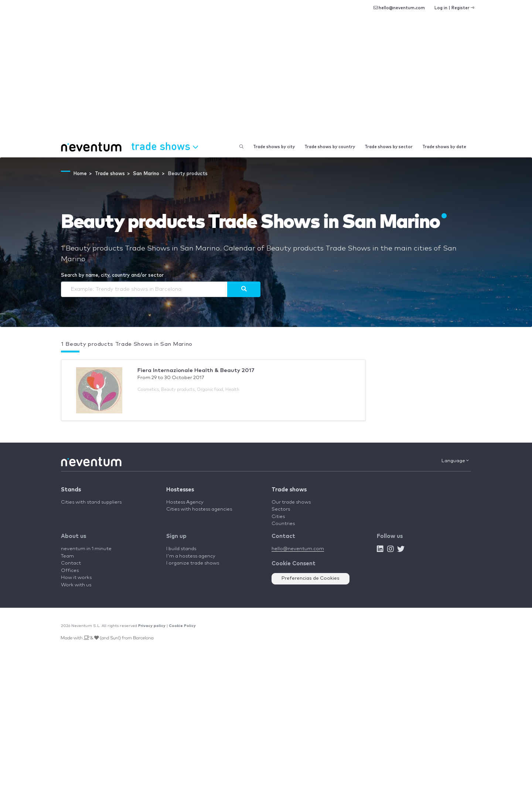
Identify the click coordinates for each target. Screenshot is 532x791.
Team (67, 556)
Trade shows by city (274, 147)
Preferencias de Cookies (311, 578)
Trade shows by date (444, 147)
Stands (71, 490)
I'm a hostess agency (191, 556)
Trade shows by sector (389, 147)
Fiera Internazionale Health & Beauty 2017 (196, 370)
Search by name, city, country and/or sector (112, 275)
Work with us (76, 585)
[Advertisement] (266, 81)
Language (455, 461)
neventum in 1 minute (86, 549)
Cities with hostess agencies (199, 509)
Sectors (281, 509)
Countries (283, 524)
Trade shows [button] (165, 146)
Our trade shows (291, 502)
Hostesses (180, 490)
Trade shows (289, 490)
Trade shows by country (330, 147)
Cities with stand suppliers (91, 502)
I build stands (181, 549)
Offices (70, 571)
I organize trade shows (193, 563)
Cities (278, 517)
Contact (71, 563)
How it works (76, 578)
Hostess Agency (185, 502)
